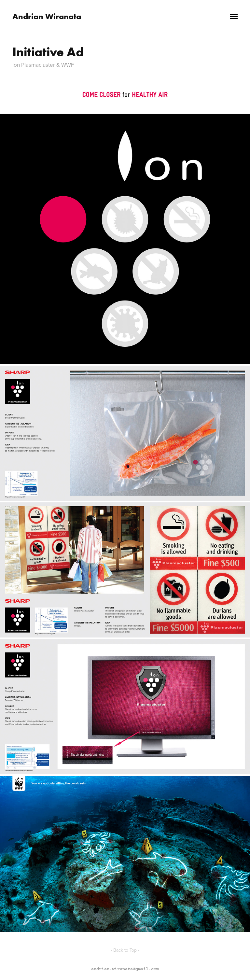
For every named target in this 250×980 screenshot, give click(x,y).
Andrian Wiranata (47, 16)
